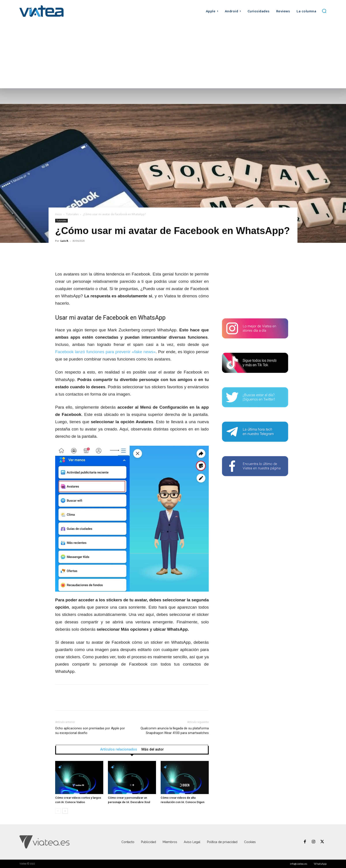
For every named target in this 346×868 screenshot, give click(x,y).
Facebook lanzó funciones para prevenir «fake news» (105, 352)
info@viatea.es (299, 864)
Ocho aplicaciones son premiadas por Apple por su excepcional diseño (90, 731)
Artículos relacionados (119, 749)
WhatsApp (320, 864)
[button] (324, 11)
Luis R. (65, 241)
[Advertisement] (173, 55)
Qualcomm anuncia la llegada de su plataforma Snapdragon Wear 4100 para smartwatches (175, 731)
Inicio (58, 214)
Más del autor (153, 749)
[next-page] (65, 811)
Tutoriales (72, 214)
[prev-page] (58, 811)
